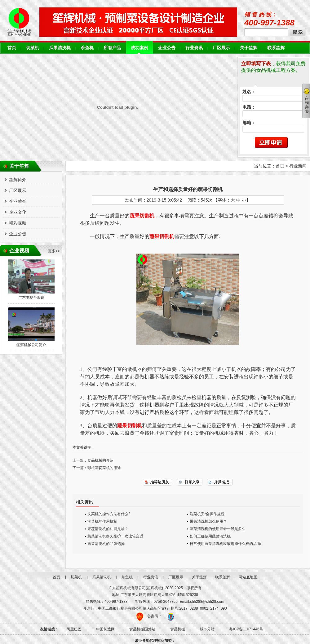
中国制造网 (105, 629)
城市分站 (207, 629)
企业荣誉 (18, 201)
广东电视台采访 (31, 298)
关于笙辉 (249, 48)
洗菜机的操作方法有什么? (109, 514)
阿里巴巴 (74, 629)
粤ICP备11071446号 (246, 629)
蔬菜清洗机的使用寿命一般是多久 (218, 529)
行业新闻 (298, 166)
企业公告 (167, 48)
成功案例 (139, 48)
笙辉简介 (18, 180)
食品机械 (178, 629)
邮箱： (249, 123)
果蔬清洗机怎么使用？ (208, 521)
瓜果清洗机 (60, 48)
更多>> (54, 251)
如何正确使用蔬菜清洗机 (210, 536)
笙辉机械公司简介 (31, 345)
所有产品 (112, 48)
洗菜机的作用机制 (102, 521)
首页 (12, 48)
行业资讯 (194, 48)
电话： (249, 107)
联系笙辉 (276, 48)
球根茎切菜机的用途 (104, 468)
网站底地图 (248, 577)
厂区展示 (221, 48)
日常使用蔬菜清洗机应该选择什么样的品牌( (226, 544)
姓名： (249, 92)
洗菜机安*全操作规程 (207, 514)
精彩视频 (18, 223)
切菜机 (33, 48)
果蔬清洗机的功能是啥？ (108, 529)
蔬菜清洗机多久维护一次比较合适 (115, 536)
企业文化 (18, 212)
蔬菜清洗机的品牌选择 (106, 544)
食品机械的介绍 (100, 460)
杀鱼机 (87, 48)
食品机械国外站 (142, 629)
